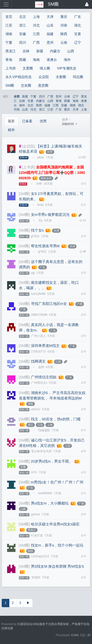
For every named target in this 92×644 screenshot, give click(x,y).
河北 (36, 25)
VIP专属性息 (67, 68)
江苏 (9, 25)
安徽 (23, 34)
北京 (23, 17)
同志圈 (78, 77)
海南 (36, 60)
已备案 (27, 121)
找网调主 (38, 361)
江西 (36, 34)
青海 (9, 60)
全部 (17, 96)
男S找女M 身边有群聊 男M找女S (58, 566)
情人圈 (45, 68)
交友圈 (26, 85)
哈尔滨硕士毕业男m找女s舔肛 (55, 524)
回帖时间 (68, 124)
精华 (11, 130)
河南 (64, 25)
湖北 (78, 25)
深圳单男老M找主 (45, 346)
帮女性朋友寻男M (45, 246)
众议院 (44, 77)
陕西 (64, 34)
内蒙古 (55, 51)
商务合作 (46, 178)
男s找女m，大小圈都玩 (50, 503)
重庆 (64, 17)
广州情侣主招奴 (44, 377)
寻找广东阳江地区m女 (49, 304)
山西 (71, 51)
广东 (78, 17)
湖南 (9, 34)
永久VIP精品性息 (19, 77)
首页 (9, 17)
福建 (50, 34)
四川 (23, 42)
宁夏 (9, 42)
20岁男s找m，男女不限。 (52, 461)
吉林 (26, 51)
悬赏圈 (43, 85)
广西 (36, 42)
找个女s (37, 230)
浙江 (23, 25)
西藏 (23, 60)
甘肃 (78, 34)
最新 (11, 121)
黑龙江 (11, 51)
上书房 (11, 68)
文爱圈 (28, 68)
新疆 (40, 51)
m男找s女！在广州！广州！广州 (57, 482)
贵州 (50, 42)
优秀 (43, 121)
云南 (64, 42)
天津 (50, 17)
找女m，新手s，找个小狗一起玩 (57, 545)
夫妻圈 (61, 77)
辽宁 (78, 42)
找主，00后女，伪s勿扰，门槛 (56, 419)
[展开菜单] (6, 4)
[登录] (87, 4)
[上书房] (29, 167)
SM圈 (10, 85)
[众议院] (29, 146)
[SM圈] (24, 194)
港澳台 (52, 60)
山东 (50, 25)
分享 (50, 152)
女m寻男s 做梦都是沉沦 (50, 215)
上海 (36, 17)
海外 (67, 60)
